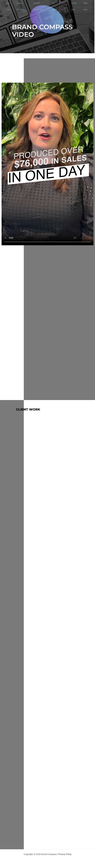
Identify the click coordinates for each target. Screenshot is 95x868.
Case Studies (21, 6)
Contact (74, 6)
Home (8, 6)
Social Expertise (38, 6)
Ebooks (86, 6)
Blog (53, 6)
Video (63, 6)
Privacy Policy (65, 854)
